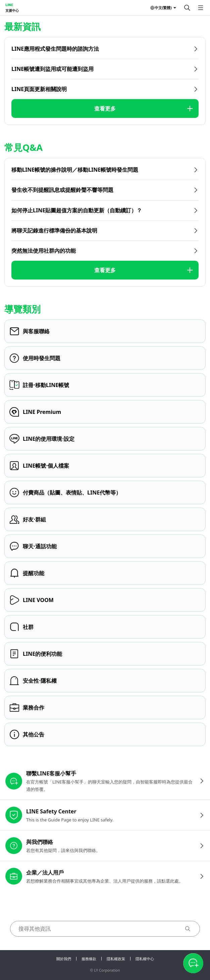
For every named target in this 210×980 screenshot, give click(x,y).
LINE (9, 5)
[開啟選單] (201, 8)
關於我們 (64, 959)
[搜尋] (187, 8)
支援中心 (12, 10)
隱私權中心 (145, 959)
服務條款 (89, 959)
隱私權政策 (116, 959)
